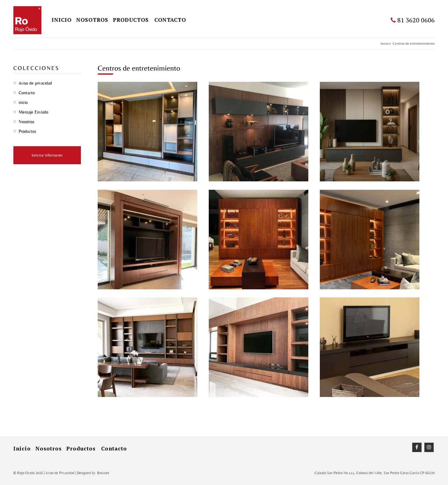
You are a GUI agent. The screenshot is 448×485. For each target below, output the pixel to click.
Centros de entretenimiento (414, 44)
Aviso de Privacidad (60, 473)
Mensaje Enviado (33, 112)
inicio (62, 20)
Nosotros (92, 20)
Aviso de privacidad (35, 83)
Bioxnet (103, 473)
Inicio (385, 44)
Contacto (170, 20)
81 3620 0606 (413, 20)
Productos (131, 20)
